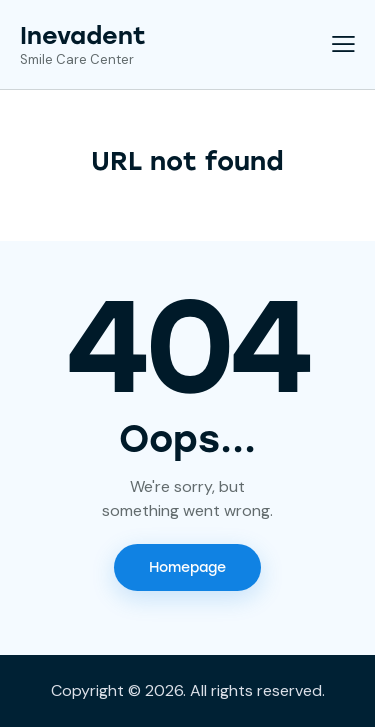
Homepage (187, 567)
